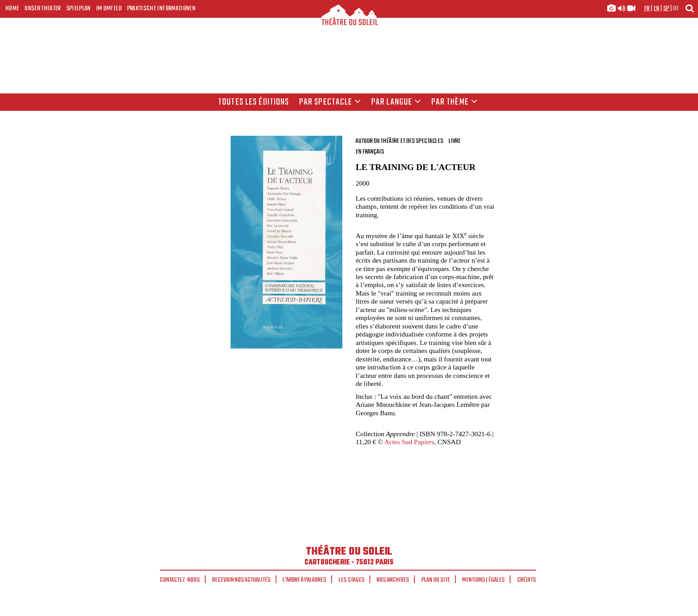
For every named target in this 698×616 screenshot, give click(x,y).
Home (12, 8)
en (657, 8)
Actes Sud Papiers (409, 442)
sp (666, 8)
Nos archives (393, 580)
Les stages (352, 580)
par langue (396, 102)
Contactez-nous (180, 580)
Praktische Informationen (161, 8)
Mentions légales (483, 580)
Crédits (527, 580)
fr (647, 8)
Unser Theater (43, 8)
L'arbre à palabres (304, 580)
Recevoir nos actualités (241, 580)
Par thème (455, 102)
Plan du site (436, 580)
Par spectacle (330, 102)
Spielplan (79, 8)
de (676, 8)
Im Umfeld (109, 8)
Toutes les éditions (254, 102)
